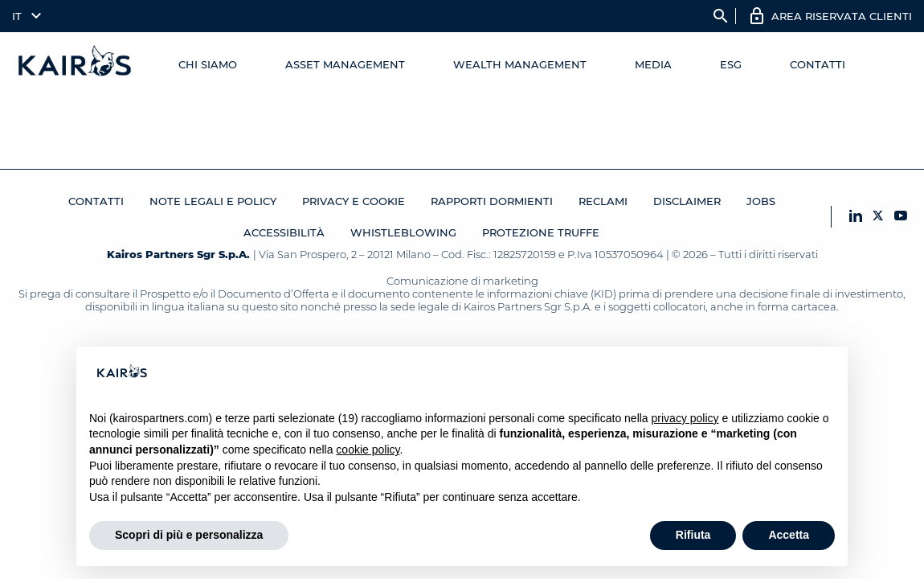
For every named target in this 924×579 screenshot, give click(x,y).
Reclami (603, 201)
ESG (731, 64)
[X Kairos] (878, 217)
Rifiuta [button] (693, 535)
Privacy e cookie (354, 201)
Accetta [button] (789, 535)
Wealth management (520, 64)
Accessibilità (284, 232)
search (721, 16)
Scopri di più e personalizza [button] (189, 535)
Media (653, 64)
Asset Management (345, 64)
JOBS (761, 201)
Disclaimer (687, 201)
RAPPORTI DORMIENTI (492, 201)
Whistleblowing (403, 232)
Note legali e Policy (213, 201)
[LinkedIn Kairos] (856, 217)
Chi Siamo (208, 64)
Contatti (818, 64)
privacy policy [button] (685, 418)
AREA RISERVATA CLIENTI (842, 16)
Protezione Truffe (541, 232)
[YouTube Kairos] (901, 217)
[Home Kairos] (76, 64)
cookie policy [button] (368, 450)
